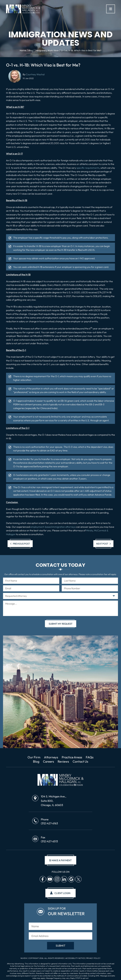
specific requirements (88, 168)
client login (62, 893)
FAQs (90, 757)
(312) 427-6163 (49, 823)
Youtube (50, 879)
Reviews (63, 761)
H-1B (35, 121)
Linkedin (64, 879)
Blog (36, 761)
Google (71, 879)
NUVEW (24, 958)
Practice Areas (72, 757)
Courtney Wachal (35, 74)
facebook (43, 879)
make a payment (60, 860)
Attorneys (51, 757)
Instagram (57, 879)
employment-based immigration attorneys (53, 527)
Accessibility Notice (75, 958)
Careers (48, 761)
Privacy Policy (93, 958)
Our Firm (34, 757)
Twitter (78, 879)
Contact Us (80, 761)
